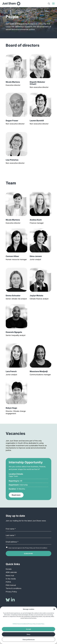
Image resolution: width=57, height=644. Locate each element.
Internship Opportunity (26, 462)
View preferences (29, 640)
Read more (16, 495)
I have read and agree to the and (28, 548)
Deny (28, 634)
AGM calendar (11, 572)
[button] (54, 609)
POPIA (14, 624)
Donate (9, 569)
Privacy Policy (32, 624)
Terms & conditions (14, 588)
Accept (28, 629)
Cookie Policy (41, 624)
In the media (11, 579)
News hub (10, 576)
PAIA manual (11, 585)
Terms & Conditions (22, 624)
